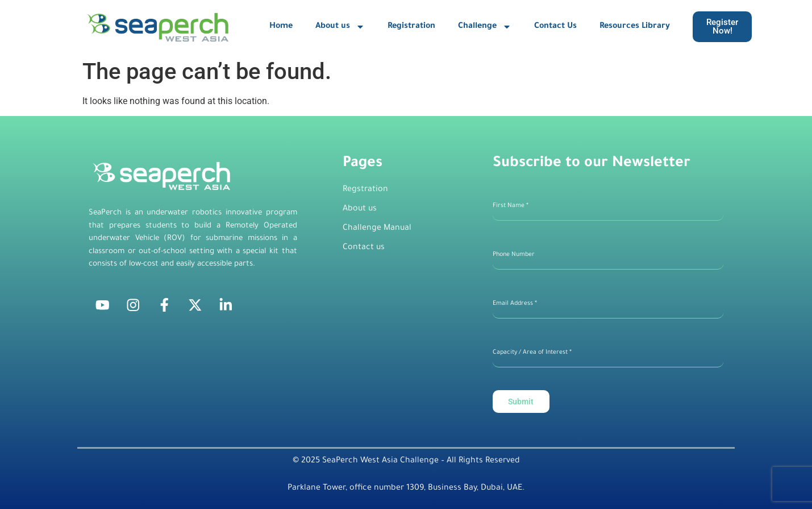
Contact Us (555, 27)
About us (340, 27)
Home (281, 27)
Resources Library (635, 27)
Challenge (485, 27)
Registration (411, 27)
